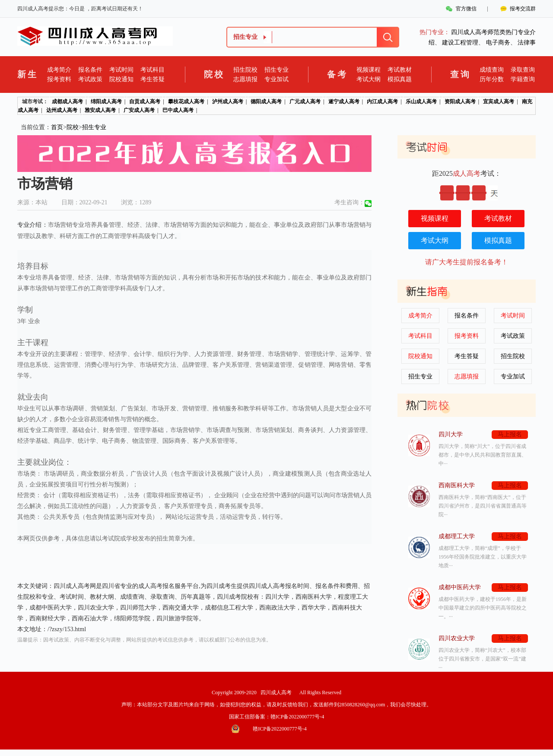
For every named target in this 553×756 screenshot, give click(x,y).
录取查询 (523, 70)
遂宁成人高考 (344, 102)
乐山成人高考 (421, 102)
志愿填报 (245, 79)
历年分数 (492, 79)
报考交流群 (523, 9)
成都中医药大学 (460, 587)
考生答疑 (153, 79)
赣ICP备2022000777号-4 (297, 717)
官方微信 (466, 9)
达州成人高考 (62, 110)
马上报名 (510, 434)
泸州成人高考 (228, 102)
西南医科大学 (457, 485)
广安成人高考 (139, 110)
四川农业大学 (457, 638)
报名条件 (90, 70)
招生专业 (276, 70)
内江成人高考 (382, 102)
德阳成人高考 (266, 102)
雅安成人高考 (100, 110)
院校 (73, 127)
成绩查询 (492, 70)
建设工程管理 (460, 43)
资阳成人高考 (460, 102)
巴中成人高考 (178, 110)
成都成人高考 (67, 102)
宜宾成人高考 (499, 102)
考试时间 (121, 70)
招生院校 (245, 70)
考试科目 (153, 70)
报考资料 (59, 79)
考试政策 (90, 79)
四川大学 (451, 434)
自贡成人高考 (145, 102)
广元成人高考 (305, 102)
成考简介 (59, 70)
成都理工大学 (457, 536)
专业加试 (276, 79)
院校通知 (121, 79)
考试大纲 (369, 79)
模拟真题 (400, 79)
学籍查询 (523, 79)
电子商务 (498, 43)
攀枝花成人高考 (186, 102)
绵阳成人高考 (106, 102)
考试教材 (400, 70)
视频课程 (369, 70)
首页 (57, 127)
